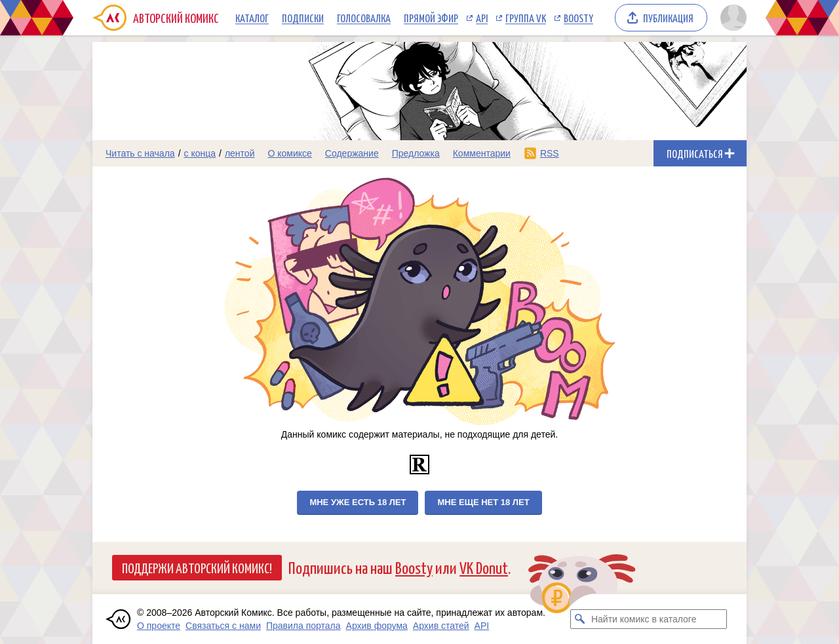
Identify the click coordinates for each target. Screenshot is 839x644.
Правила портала (303, 626)
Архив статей (441, 626)
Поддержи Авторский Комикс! (197, 567)
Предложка (416, 153)
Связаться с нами (223, 626)
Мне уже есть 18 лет (358, 502)
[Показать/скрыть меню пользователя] (731, 18)
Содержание (352, 153)
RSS (550, 153)
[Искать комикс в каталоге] (580, 619)
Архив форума (377, 626)
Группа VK (526, 18)
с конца (200, 153)
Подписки (303, 18)
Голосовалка (364, 18)
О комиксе (289, 153)
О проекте (159, 626)
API (482, 18)
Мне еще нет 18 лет (483, 502)
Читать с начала (140, 153)
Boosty (578, 18)
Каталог (252, 18)
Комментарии (482, 153)
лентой (240, 153)
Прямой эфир (431, 18)
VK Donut (484, 567)
